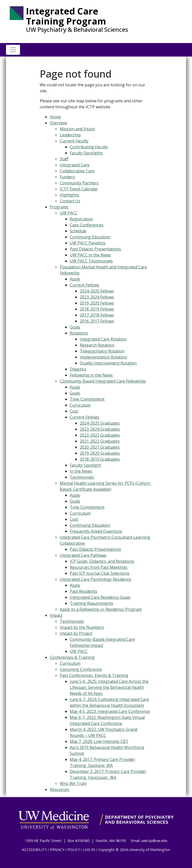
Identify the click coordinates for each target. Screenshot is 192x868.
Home (55, 117)
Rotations (79, 333)
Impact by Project (76, 633)
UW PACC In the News (90, 255)
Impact (56, 615)
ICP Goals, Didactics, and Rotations (102, 561)
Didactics (78, 369)
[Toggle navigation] (13, 50)
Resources (59, 789)
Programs (59, 207)
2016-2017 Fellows (97, 321)
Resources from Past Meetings (99, 567)
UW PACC (69, 213)
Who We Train (73, 783)
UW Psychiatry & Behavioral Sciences (77, 30)
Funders (67, 177)
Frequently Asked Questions (96, 531)
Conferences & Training (72, 657)
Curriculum (80, 405)
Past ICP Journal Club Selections (100, 573)
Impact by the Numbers (82, 627)
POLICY (74, 850)
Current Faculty (74, 141)
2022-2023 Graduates (100, 435)
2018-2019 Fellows (97, 309)
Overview (58, 123)
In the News (81, 471)
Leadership (70, 135)
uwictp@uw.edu (154, 841)
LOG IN (89, 850)
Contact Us (70, 201)
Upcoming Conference (81, 669)
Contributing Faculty (89, 147)
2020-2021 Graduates (100, 447)
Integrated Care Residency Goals (100, 597)
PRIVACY (57, 850)
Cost (74, 411)
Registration (81, 219)
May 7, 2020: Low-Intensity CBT (99, 741)
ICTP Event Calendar (79, 189)
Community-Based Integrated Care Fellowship (103, 381)
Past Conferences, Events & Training (94, 675)
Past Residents (83, 591)
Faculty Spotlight (85, 465)
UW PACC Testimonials (91, 261)
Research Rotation (97, 345)
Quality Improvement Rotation (108, 363)
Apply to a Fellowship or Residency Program (101, 609)
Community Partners (79, 183)
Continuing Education (90, 237)
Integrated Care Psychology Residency (95, 579)
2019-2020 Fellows (97, 303)
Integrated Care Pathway (83, 555)
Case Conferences (87, 225)
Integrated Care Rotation (103, 339)
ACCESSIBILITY (34, 850)
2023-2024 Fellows (97, 297)
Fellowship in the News (91, 375)
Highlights (69, 195)
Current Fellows (84, 285)
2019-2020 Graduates (100, 453)
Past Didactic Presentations (95, 249)
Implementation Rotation (103, 357)
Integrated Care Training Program (66, 16)
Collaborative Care (77, 171)
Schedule (78, 231)
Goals (75, 327)
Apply (75, 279)
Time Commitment (87, 399)
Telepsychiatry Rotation (102, 351)
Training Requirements (91, 603)
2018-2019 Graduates (100, 459)
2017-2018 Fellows (97, 315)
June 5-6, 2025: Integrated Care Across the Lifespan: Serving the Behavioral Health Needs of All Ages (109, 687)
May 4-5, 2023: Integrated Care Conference (110, 711)
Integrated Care (75, 165)
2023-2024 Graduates (100, 429)
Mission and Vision (77, 129)
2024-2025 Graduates (100, 423)
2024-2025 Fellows (97, 291)
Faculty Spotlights (86, 153)
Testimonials (82, 477)
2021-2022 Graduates (100, 441)
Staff (64, 159)
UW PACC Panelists (88, 243)
